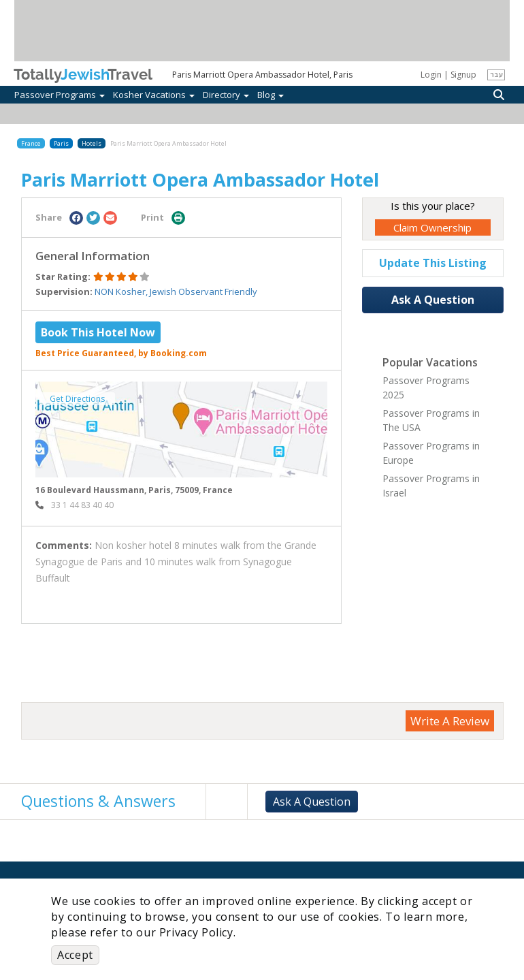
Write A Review (450, 721)
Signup (463, 75)
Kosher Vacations (154, 95)
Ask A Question (433, 300)
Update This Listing (433, 263)
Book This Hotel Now (98, 332)
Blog (271, 95)
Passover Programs (60, 95)
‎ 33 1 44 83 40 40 (75, 505)
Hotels (92, 143)
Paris (61, 143)
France (31, 143)
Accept (75, 955)
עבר (496, 74)
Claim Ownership (432, 227)
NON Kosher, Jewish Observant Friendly (176, 291)
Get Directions (77, 399)
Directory (226, 95)
